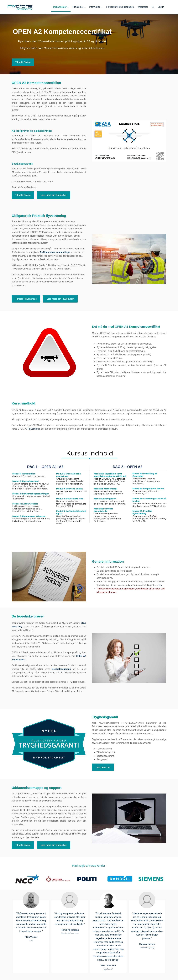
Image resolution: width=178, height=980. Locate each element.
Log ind (168, 7)
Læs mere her (103, 767)
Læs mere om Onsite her (54, 195)
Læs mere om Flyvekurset (60, 299)
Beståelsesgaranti (61, 669)
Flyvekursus (34, 429)
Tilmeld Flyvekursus (26, 299)
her (160, 585)
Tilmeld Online (23, 62)
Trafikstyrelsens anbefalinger (55, 252)
